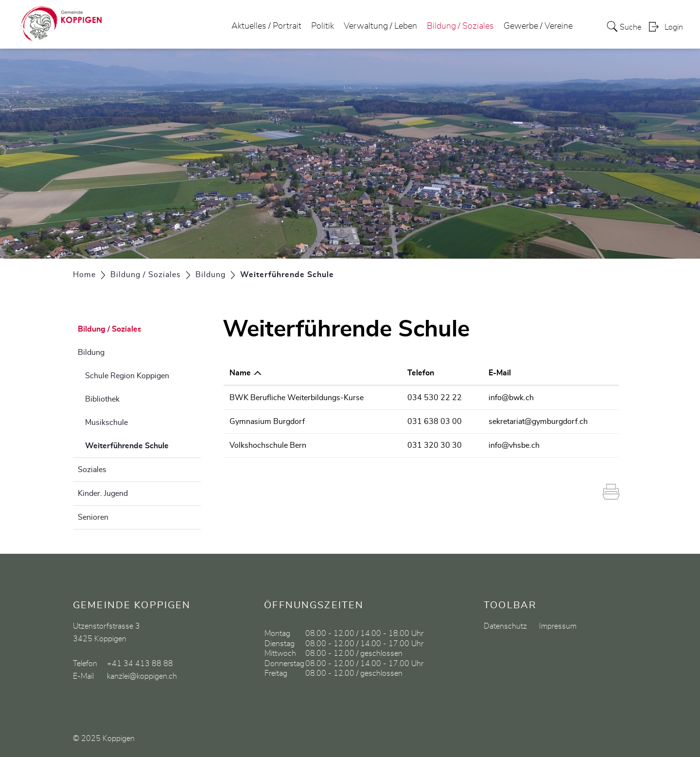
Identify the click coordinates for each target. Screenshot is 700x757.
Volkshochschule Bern (268, 445)
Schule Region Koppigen (127, 376)
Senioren (93, 517)
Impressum (558, 626)
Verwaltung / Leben (380, 26)
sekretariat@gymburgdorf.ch (538, 422)
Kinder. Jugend (103, 493)
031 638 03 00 (435, 422)
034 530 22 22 (435, 398)
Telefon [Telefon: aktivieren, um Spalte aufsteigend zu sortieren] (421, 373)
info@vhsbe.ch (514, 445)
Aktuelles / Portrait (266, 26)
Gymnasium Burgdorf (267, 422)
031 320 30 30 (435, 445)
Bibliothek (102, 399)
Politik (323, 26)
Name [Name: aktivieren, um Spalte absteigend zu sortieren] (240, 373)
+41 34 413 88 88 (140, 664)
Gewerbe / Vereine (538, 26)
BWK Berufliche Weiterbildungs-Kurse (297, 398)
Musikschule (106, 423)
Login (674, 27)
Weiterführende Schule (143, 444)
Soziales (92, 470)
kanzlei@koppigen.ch (142, 676)
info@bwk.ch (511, 398)
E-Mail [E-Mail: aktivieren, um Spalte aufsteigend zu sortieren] (500, 373)
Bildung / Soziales (460, 26)
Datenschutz (505, 626)
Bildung (91, 352)
